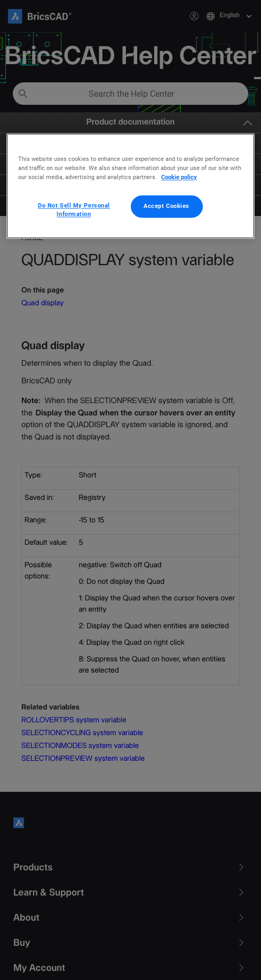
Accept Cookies (167, 206)
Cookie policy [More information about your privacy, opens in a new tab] (179, 177)
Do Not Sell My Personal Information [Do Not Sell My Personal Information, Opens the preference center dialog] (74, 210)
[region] (130, 186)
